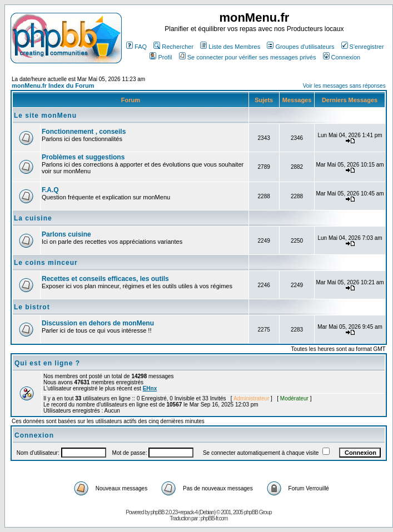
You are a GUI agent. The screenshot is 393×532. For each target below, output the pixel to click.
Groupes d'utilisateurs (300, 47)
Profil (161, 57)
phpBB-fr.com (214, 518)
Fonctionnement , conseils (84, 132)
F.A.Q (50, 190)
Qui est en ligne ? (47, 363)
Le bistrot (32, 307)
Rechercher (173, 47)
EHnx (150, 388)
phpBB (158, 512)
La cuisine (33, 218)
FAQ (136, 47)
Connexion (342, 57)
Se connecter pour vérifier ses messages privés (248, 57)
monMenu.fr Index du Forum (53, 86)
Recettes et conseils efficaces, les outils (105, 279)
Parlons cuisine (66, 234)
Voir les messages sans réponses (344, 86)
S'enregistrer (363, 47)
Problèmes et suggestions (83, 157)
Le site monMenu (45, 116)
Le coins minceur (46, 263)
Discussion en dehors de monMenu (98, 323)
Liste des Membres (230, 47)
